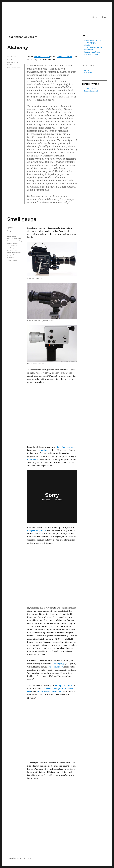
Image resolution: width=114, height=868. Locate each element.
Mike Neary (88, 73)
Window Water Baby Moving (48, 692)
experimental (12, 239)
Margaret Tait (88, 50)
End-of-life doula (90, 89)
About (104, 17)
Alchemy (18, 47)
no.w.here (44, 450)
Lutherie (87, 45)
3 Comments (12, 260)
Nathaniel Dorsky (42, 56)
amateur (11, 234)
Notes (9, 59)
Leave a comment (14, 68)
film (9, 62)
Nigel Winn (88, 70)
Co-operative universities (93, 40)
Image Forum (12, 243)
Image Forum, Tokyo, (37, 531)
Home (95, 17)
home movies (16, 241)
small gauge (59, 664)
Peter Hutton (12, 253)
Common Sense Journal (92, 52)
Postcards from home (91, 54)
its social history (56, 667)
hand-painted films (63, 685)
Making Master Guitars (94, 47)
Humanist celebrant (91, 91)
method (10, 248)
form (9, 241)
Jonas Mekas (33, 459)
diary (14, 236)
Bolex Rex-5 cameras (66, 447)
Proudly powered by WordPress (20, 858)
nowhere (16, 250)
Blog (9, 231)
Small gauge (22, 219)
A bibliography (91, 43)
